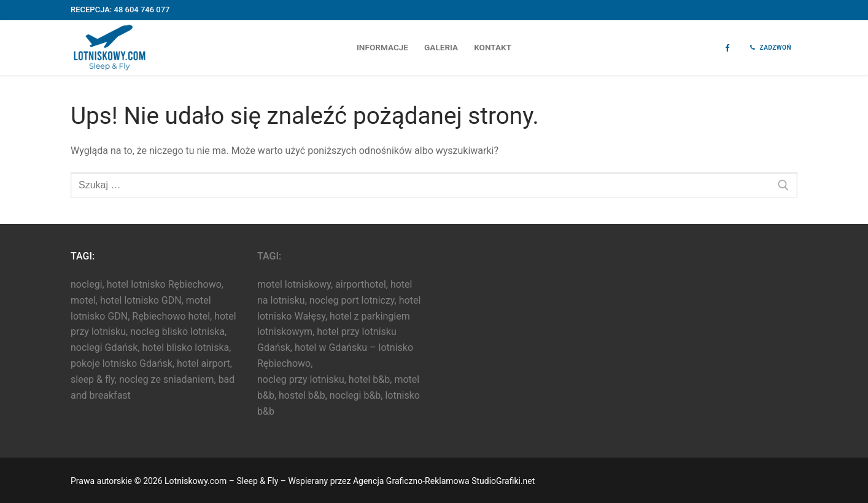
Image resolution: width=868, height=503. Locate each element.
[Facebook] (727, 48)
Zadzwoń (771, 48)
